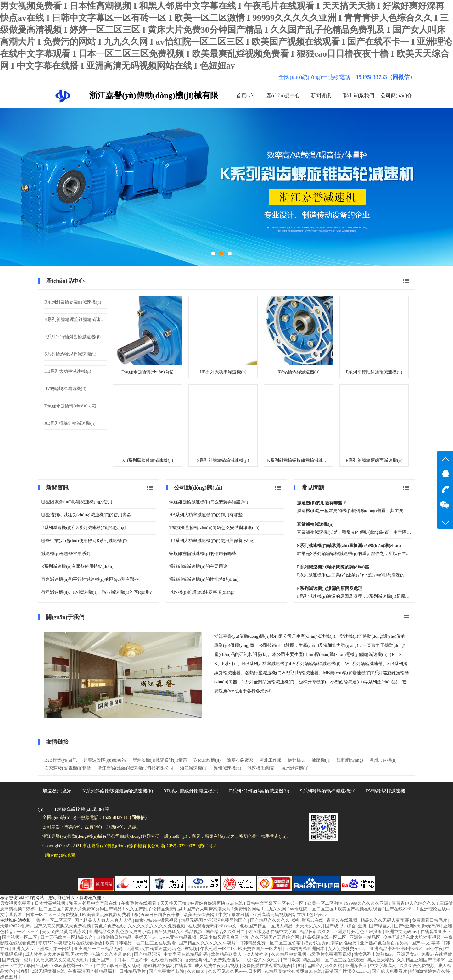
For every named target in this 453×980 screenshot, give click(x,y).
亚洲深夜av (357, 966)
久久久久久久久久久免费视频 (157, 926)
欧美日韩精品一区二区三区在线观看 (141, 943)
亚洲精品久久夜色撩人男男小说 (120, 932)
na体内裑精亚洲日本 (306, 949)
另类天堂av (146, 937)
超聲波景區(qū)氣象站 (105, 760)
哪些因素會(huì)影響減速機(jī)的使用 (77, 502)
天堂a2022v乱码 (16, 926)
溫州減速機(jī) (227, 768)
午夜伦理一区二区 (218, 949)
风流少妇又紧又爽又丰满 (224, 937)
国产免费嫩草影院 (167, 971)
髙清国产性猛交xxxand (347, 971)
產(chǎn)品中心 (283, 95)
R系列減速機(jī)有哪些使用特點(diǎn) (77, 566)
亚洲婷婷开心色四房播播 (358, 932)
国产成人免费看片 (390, 971)
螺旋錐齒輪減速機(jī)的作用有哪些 (203, 554)
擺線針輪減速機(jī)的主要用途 (198, 566)
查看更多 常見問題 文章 (406, 488)
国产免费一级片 (18, 960)
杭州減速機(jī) (295, 768)
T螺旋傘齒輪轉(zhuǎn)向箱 (70, 406)
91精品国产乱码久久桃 (321, 966)
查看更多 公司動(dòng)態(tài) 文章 (278, 488)
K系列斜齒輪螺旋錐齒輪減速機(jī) (76, 319)
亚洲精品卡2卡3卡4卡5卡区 (397, 949)
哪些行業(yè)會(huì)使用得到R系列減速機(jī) (84, 541)
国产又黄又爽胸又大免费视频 (63, 926)
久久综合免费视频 (418, 966)
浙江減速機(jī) (194, 768)
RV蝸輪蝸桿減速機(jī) (65, 389)
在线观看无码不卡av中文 (213, 926)
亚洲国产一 (103, 960)
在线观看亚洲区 (436, 932)
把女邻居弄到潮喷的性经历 (331, 943)
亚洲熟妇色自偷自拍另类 (385, 943)
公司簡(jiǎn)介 (397, 95)
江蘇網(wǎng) (350, 760)
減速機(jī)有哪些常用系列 (66, 554)
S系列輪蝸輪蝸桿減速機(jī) (70, 354)
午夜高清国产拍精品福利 (93, 971)
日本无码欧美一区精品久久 (67, 937)
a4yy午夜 (434, 949)
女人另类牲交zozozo (348, 949)
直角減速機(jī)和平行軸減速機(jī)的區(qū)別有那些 (90, 579)
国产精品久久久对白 (226, 932)
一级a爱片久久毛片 (262, 960)
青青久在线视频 (343, 920)
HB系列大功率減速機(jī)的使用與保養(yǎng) (212, 541)
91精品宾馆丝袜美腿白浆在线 (294, 971)
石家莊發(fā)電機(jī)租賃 (68, 768)
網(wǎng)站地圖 (60, 855)
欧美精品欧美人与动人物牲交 (240, 954)
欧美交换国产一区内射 (261, 949)
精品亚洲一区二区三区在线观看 (334, 960)
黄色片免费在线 (110, 926)
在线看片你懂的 (167, 960)
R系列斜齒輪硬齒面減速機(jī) (73, 302)
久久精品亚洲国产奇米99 (422, 960)
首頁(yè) (245, 95)
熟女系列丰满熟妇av (374, 954)
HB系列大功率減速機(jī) (68, 371)
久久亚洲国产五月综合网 (276, 937)
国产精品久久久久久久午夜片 (208, 943)
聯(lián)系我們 (359, 95)
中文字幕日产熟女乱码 (119, 966)
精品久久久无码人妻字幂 (385, 920)
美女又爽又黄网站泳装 (64, 932)
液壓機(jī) (321, 760)
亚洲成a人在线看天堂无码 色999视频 (162, 949)
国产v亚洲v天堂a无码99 (418, 926)
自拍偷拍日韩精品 (115, 937)
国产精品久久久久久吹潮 (275, 920)
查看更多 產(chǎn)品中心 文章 (406, 281)
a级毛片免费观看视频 (331, 954)
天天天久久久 (309, 926)
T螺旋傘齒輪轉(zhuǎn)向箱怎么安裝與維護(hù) (214, 528)
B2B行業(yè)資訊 (61, 760)
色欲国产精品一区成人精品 (267, 926)
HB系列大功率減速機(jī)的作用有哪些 (206, 515)
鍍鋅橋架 (297, 760)
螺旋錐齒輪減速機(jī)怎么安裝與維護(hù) (209, 502)
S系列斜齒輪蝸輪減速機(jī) (223, 460)
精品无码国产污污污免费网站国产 (215, 920)
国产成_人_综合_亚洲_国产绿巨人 (359, 926)
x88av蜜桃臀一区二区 (73, 966)
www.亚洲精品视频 (178, 937)
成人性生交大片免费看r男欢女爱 (57, 954)
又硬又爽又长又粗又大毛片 (63, 960)
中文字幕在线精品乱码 (186, 954)
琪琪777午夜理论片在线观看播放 (71, 943)
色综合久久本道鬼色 (112, 954)
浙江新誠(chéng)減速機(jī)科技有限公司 (136, 768)
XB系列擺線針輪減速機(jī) (70, 423)
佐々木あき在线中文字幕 (273, 932)
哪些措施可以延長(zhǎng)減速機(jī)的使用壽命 (86, 515)
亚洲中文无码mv (402, 932)
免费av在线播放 (436, 954)
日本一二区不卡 (133, 960)
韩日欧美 (292, 960)
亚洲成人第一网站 (54, 949)
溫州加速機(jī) (383, 760)
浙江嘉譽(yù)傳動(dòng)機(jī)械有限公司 (121, 846)
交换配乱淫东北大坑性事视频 (413, 937)
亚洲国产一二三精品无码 (99, 949)
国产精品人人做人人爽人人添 (104, 920)
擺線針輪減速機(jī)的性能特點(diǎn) (204, 579)
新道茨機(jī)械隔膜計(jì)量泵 (160, 760)
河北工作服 (271, 760)
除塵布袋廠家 (240, 760)
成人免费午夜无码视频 (217, 966)
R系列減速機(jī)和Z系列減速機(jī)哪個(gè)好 (84, 528)
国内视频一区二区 (20, 937)
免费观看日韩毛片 (430, 920)
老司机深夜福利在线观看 (168, 966)
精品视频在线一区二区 (325, 937)
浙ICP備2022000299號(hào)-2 (188, 846)
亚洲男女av (408, 954)
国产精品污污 (148, 954)
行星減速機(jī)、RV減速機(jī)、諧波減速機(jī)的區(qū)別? (96, 592)
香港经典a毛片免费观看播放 (213, 960)
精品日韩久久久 (316, 932)
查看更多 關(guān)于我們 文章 (406, 617)
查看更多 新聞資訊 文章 (150, 488)
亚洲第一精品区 (366, 937)
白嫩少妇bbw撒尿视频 (157, 920)
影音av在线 (313, 920)
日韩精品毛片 (133, 971)
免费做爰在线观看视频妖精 (269, 966)
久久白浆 (197, 971)
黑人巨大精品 (381, 960)
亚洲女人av (23, 949)
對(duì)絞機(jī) (207, 760)
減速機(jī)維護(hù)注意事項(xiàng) (202, 592)
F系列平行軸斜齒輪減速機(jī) (73, 337)
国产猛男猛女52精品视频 (179, 932)
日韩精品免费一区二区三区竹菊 (271, 943)
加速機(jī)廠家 (57, 791)
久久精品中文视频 (289, 954)
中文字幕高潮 (384, 966)
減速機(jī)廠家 (261, 768)
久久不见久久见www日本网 (235, 971)
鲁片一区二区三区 (55, 920)
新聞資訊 (321, 95)
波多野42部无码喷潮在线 (41, 971)
